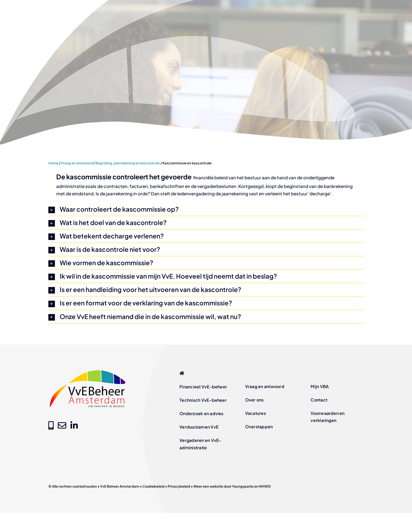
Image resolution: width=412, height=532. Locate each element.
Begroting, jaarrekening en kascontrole (128, 163)
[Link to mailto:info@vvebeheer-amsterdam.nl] (62, 425)
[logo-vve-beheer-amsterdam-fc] (88, 370)
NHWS (264, 486)
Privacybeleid (179, 486)
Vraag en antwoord (77, 163)
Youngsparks (243, 486)
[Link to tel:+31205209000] (51, 425)
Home (53, 163)
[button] (206, 209)
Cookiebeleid (153, 486)
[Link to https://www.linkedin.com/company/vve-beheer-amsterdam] (74, 425)
